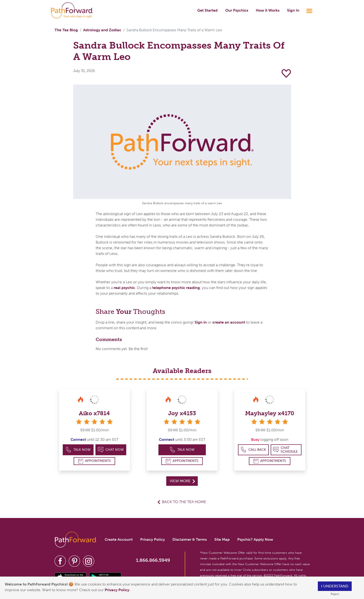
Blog (66, 30)
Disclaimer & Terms (190, 539)
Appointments (94, 461)
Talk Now (78, 450)
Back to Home (184, 502)
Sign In (293, 10)
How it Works (268, 10)
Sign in (201, 322)
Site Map (222, 539)
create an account (229, 322)
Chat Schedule (285, 450)
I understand (335, 586)
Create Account (119, 539)
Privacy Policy (117, 590)
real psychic (124, 288)
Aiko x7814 (94, 413)
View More (182, 481)
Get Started (207, 10)
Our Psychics (237, 10)
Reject (335, 594)
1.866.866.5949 (153, 560)
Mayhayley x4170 (270, 413)
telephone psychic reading (176, 288)
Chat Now (111, 450)
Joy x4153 (182, 413)
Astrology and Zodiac (102, 30)
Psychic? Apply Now (255, 539)
